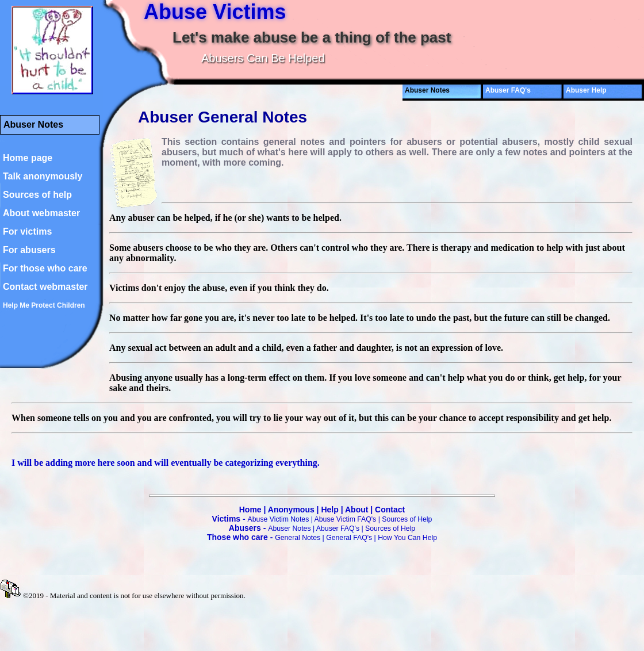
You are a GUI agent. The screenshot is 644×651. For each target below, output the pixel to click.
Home (250, 510)
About (356, 510)
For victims (27, 231)
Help (329, 510)
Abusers (245, 528)
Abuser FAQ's (508, 90)
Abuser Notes (289, 529)
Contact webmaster (45, 287)
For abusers (29, 250)
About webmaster (41, 213)
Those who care (237, 537)
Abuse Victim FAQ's (346, 519)
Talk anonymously (43, 176)
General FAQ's (349, 538)
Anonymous (291, 510)
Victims (227, 519)
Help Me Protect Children (44, 305)
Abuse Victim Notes (279, 519)
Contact (390, 510)
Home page (28, 158)
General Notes (298, 538)
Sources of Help (407, 519)
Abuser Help (586, 90)
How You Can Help (407, 538)
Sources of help (37, 195)
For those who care (45, 268)
